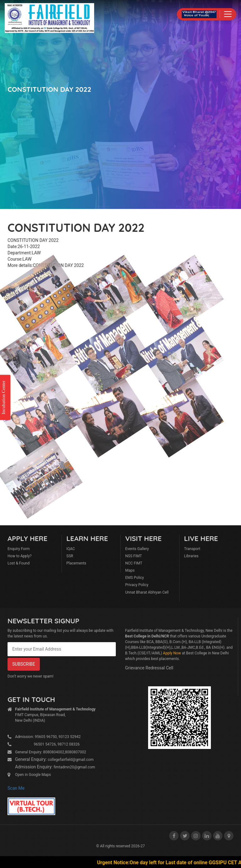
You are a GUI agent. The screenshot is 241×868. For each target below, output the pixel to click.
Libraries (191, 556)
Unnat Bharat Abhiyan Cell (147, 592)
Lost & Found (19, 563)
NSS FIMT (134, 556)
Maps (130, 570)
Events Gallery (137, 549)
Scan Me (16, 788)
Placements (76, 563)
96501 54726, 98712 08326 (47, 744)
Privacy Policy (137, 585)
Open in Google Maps (33, 775)
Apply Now (172, 653)
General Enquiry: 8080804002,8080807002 (51, 752)
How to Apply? (20, 556)
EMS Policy (135, 578)
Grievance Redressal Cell (149, 668)
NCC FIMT (134, 563)
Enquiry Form (19, 549)
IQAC (71, 549)
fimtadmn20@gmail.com (74, 767)
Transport (192, 549)
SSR (70, 556)
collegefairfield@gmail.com (71, 760)
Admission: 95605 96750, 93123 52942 (48, 737)
